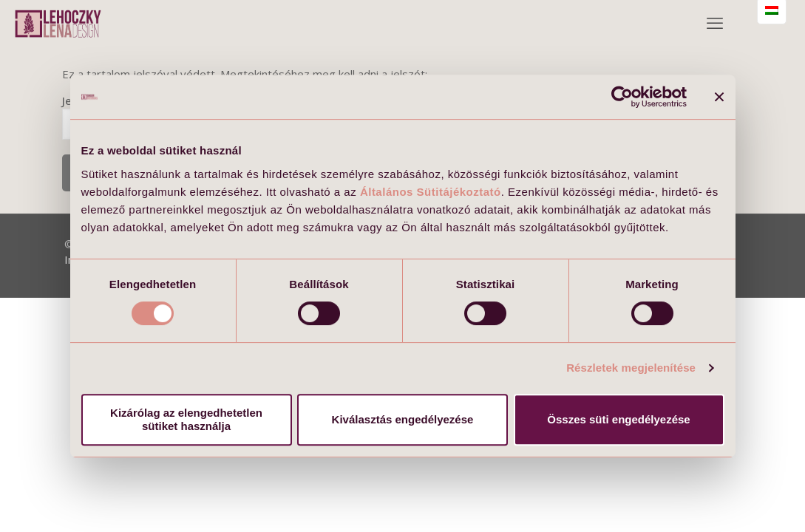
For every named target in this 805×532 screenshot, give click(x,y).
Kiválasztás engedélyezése (403, 419)
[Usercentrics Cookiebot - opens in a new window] (622, 97)
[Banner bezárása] (719, 97)
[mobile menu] (715, 22)
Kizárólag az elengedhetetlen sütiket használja (186, 419)
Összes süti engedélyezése (618, 419)
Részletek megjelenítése (631, 368)
